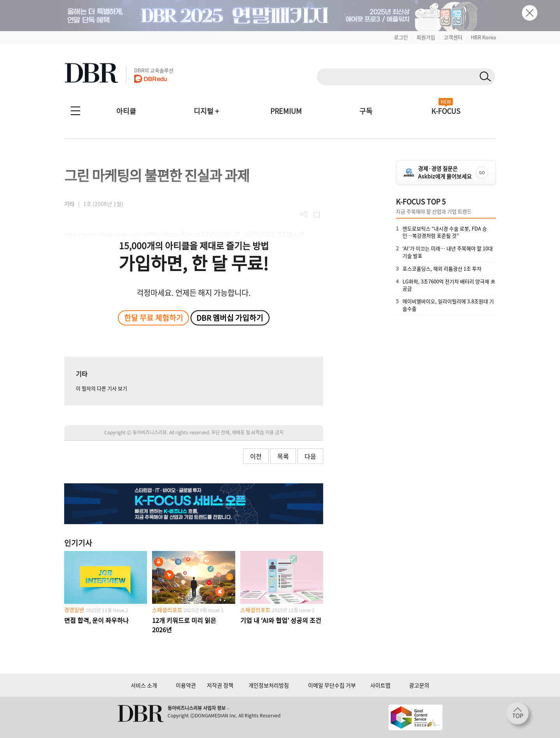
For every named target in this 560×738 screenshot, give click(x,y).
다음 (310, 456)
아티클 (126, 111)
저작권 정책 (220, 685)
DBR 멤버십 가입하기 (230, 318)
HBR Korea (483, 37)
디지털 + (206, 111)
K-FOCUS (446, 111)
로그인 (401, 37)
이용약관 (186, 685)
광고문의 (419, 685)
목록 (283, 456)
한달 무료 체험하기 (154, 318)
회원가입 (426, 37)
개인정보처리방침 (269, 685)
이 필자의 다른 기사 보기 (101, 388)
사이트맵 (380, 685)
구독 (366, 111)
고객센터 (453, 37)
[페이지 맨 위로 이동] (520, 716)
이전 (256, 456)
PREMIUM (286, 111)
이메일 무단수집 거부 (332, 685)
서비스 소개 (144, 685)
